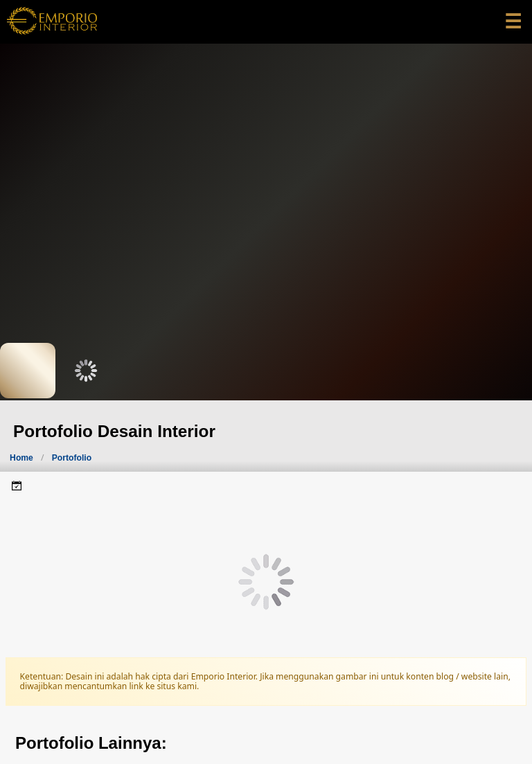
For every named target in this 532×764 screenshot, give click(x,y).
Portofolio (72, 458)
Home (21, 458)
